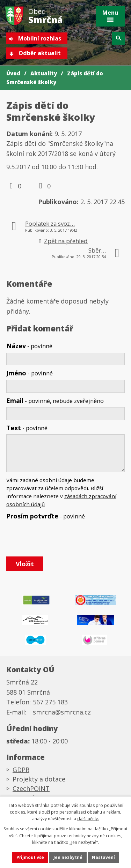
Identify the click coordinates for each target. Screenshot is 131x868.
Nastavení (103, 857)
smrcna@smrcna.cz (62, 712)
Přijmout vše (30, 857)
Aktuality (44, 73)
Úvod (13, 73)
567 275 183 (50, 702)
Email (55, 401)
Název (29, 346)
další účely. (88, 819)
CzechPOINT (31, 788)
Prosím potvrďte (46, 516)
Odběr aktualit (40, 53)
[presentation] (58, 538)
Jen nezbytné (68, 857)
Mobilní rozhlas (40, 38)
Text (27, 428)
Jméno (30, 373)
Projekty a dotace (39, 779)
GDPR (21, 770)
